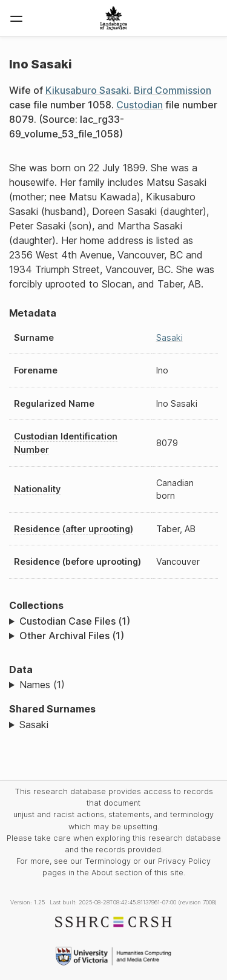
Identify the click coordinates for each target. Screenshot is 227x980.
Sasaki (169, 337)
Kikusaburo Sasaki (87, 90)
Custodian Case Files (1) (75, 621)
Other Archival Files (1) (72, 636)
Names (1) (42, 685)
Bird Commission (173, 90)
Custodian (140, 105)
